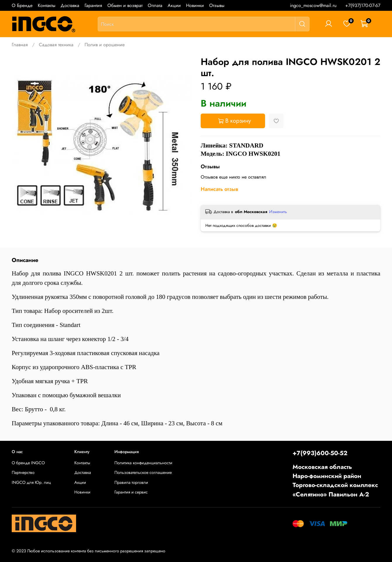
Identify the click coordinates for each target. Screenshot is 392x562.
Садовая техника (56, 45)
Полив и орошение (105, 45)
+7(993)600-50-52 (320, 453)
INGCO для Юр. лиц (31, 482)
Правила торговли (131, 482)
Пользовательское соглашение (143, 472)
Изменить (278, 212)
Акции (174, 5)
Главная (20, 45)
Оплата (155, 5)
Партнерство (23, 472)
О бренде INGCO (28, 463)
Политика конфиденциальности (143, 463)
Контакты (47, 5)
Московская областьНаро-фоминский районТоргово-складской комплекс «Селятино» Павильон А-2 (335, 481)
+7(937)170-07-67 (363, 5)
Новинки (195, 5)
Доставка (70, 5)
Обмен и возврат (125, 5)
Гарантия (93, 5)
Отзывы (217, 5)
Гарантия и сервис (131, 492)
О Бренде (22, 5)
